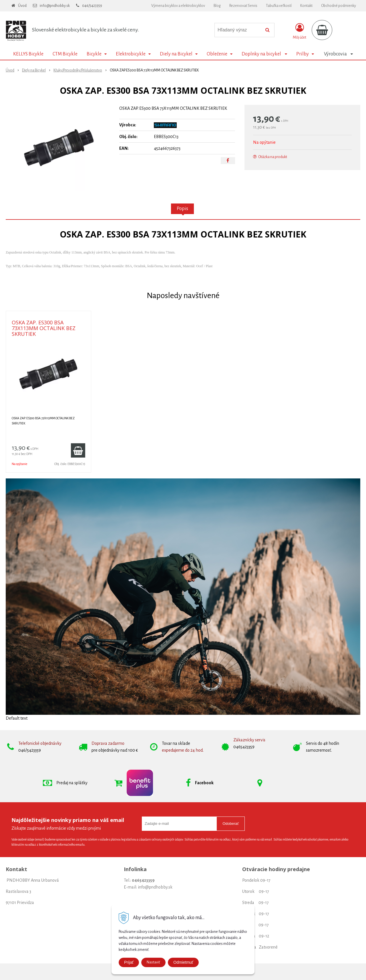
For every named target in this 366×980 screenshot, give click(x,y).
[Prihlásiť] (300, 31)
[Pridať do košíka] (78, 450)
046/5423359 (92, 6)
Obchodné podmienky (339, 6)
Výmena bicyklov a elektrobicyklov (178, 6)
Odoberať (231, 824)
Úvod (22, 6)
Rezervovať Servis (243, 6)
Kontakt (306, 6)
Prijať (129, 962)
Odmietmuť (183, 962)
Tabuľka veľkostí (279, 6)
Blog (217, 6)
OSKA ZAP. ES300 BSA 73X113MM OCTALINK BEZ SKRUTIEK (44, 328)
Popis (182, 209)
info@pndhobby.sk (55, 6)
